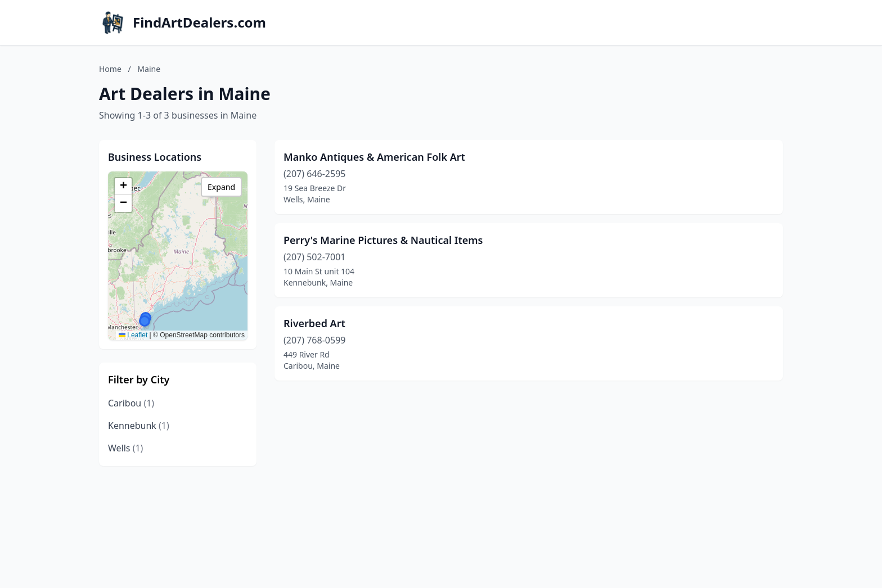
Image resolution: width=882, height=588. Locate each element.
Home (110, 69)
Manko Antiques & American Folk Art (374, 157)
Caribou (131, 403)
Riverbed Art (314, 323)
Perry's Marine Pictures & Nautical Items (383, 240)
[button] (145, 321)
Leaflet (133, 335)
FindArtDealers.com (199, 22)
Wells (125, 448)
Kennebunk (139, 426)
